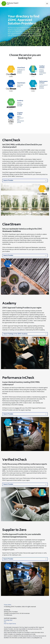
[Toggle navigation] (47, 4)
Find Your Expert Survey (10, 624)
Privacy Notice (8, 605)
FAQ (5, 622)
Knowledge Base (8, 620)
